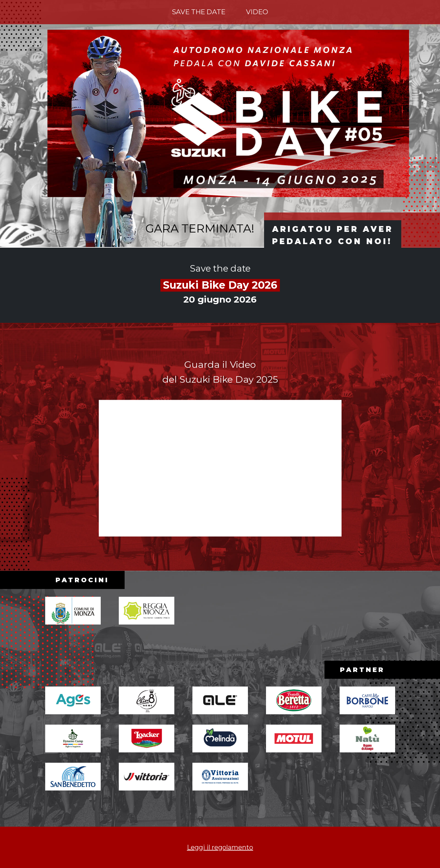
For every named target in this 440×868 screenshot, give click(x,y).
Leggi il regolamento (220, 847)
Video (257, 12)
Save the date (199, 12)
